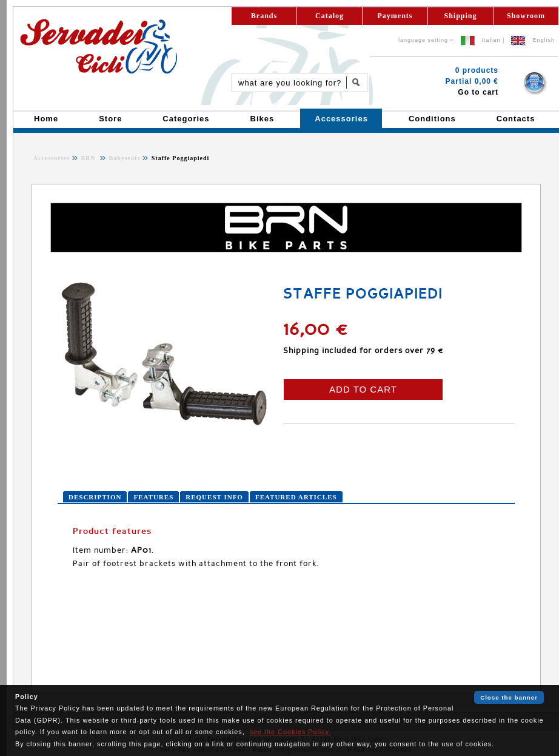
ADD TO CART (363, 389)
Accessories (52, 158)
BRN (89, 158)
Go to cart (478, 92)
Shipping (460, 16)
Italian (491, 40)
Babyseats (123, 158)
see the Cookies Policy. (290, 732)
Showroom (526, 16)
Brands (264, 16)
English (544, 40)
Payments (395, 16)
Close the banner (509, 697)
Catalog (330, 16)
